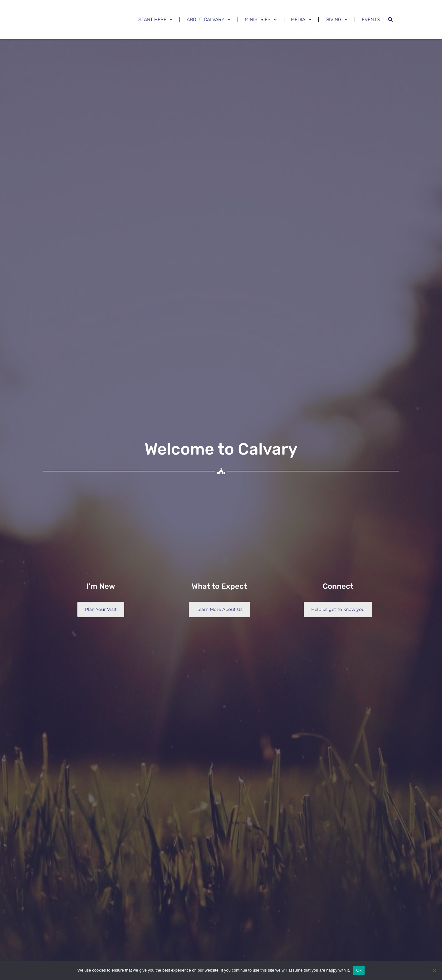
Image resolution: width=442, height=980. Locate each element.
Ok (359, 970)
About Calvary (209, 20)
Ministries (261, 20)
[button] (390, 20)
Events (371, 20)
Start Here (155, 20)
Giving (337, 20)
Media (301, 20)
